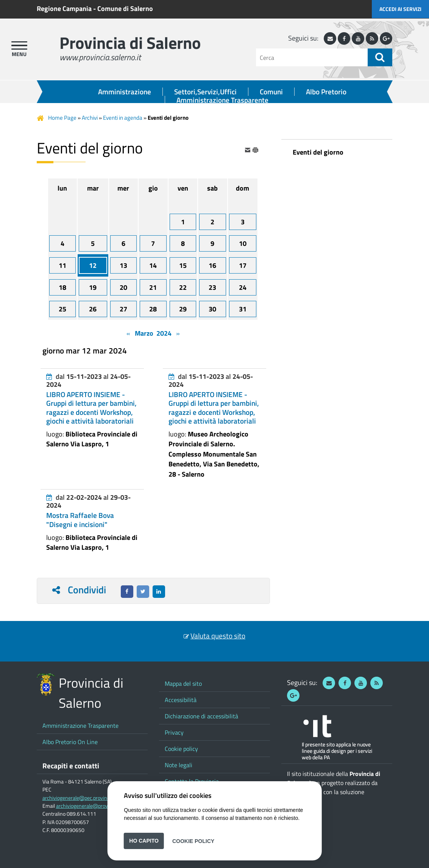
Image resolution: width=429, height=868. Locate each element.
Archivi (90, 118)
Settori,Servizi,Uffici (205, 92)
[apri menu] (19, 45)
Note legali (179, 765)
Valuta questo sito (218, 636)
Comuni (271, 92)
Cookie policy (181, 749)
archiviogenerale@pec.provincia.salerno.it (89, 798)
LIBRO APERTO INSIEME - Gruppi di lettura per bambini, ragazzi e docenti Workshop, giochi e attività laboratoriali (91, 408)
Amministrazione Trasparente (222, 100)
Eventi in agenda (123, 118)
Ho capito (144, 841)
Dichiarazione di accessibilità (201, 716)
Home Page (62, 118)
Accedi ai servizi (400, 9)
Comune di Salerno (125, 9)
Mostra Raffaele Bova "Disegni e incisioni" (80, 520)
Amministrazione (125, 92)
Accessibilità (181, 700)
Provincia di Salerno (130, 43)
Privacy (174, 732)
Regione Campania (64, 9)
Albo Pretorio (326, 92)
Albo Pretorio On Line (70, 742)
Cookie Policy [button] (193, 841)
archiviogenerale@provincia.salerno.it (98, 806)
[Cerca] (312, 57)
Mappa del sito (183, 683)
